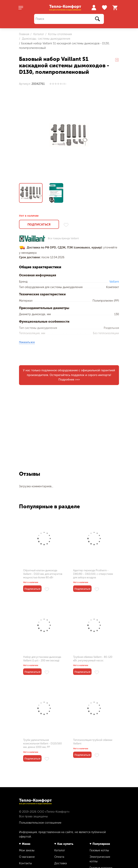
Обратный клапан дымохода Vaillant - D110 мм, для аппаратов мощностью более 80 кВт (43, 574)
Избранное (105, 8)
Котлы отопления (59, 34)
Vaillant (114, 282)
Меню (26, 844)
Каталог (38, 34)
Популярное (101, 844)
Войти (94, 8)
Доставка (61, 863)
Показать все (27, 342)
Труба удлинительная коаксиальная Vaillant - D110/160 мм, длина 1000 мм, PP (42, 743)
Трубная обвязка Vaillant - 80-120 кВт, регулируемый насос (93, 659)
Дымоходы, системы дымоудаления (46, 39)
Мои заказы (27, 850)
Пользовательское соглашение (40, 823)
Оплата (59, 857)
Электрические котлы (100, 859)
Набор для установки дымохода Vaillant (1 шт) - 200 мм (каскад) (42, 659)
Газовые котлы (99, 850)
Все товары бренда (63, 239)
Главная (24, 34)
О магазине (27, 857)
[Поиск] (69, 19)
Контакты (25, 863)
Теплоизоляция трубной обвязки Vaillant (93, 742)
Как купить (65, 844)
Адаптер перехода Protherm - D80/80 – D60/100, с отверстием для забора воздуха (93, 574)
